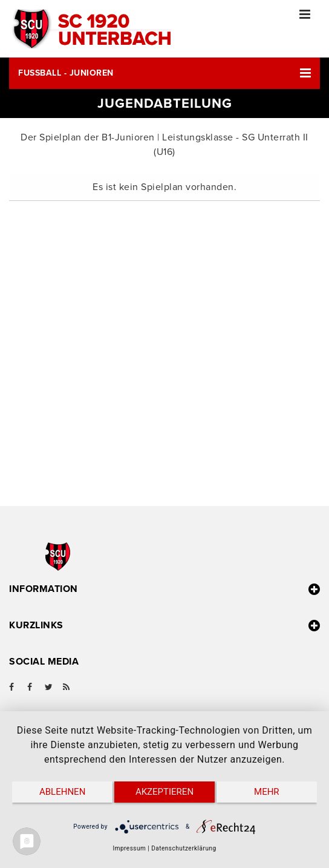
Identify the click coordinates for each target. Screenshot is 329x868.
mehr (267, 792)
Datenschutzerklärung (184, 848)
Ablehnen (62, 792)
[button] (164, 73)
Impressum (129, 848)
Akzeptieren (164, 792)
